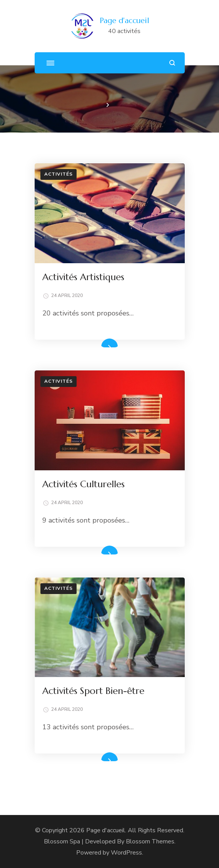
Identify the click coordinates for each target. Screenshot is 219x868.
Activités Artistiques (83, 277)
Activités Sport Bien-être (93, 691)
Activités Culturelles (84, 484)
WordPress (126, 853)
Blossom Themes (150, 841)
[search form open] (172, 63)
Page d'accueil (125, 21)
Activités (59, 174)
